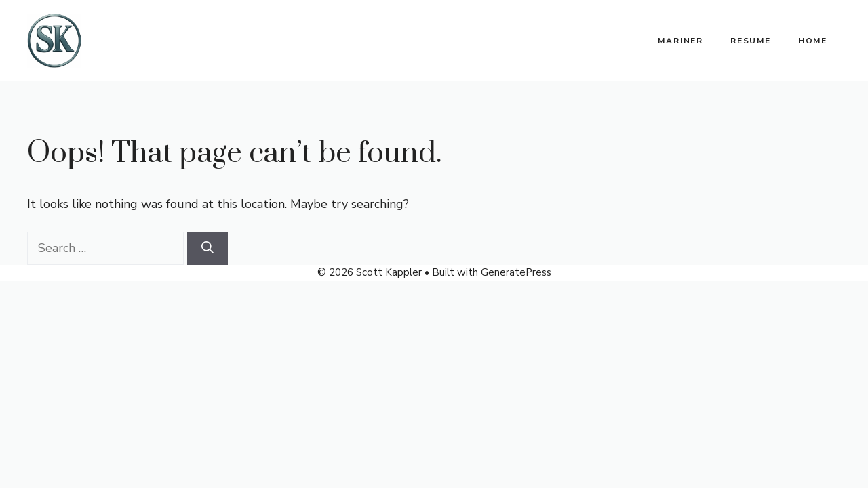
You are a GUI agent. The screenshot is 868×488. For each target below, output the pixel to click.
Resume (751, 41)
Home (813, 41)
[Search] (208, 248)
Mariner (680, 41)
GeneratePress (516, 272)
